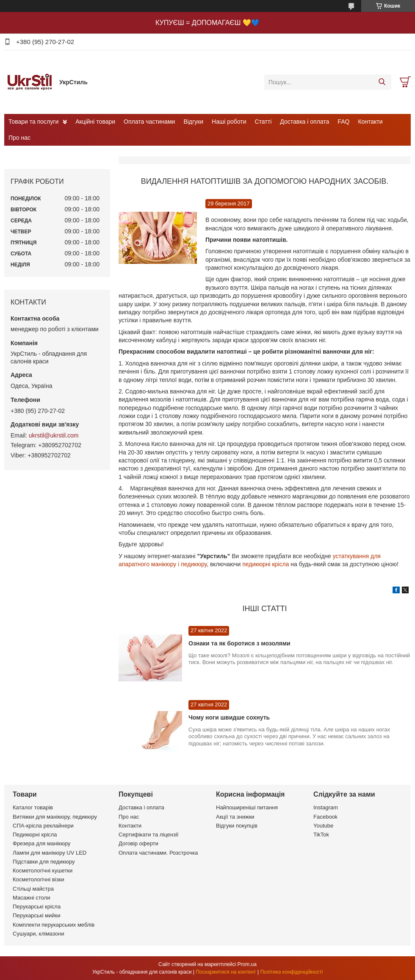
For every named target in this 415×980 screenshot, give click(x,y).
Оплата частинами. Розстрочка (158, 853)
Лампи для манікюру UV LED (50, 853)
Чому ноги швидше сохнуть (229, 717)
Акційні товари (95, 122)
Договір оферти (138, 843)
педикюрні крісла (266, 564)
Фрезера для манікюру (41, 843)
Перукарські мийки (36, 915)
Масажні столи (31, 898)
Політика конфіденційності (291, 972)
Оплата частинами (149, 122)
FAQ (343, 122)
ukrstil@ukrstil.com (54, 435)
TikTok (321, 835)
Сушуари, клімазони (38, 934)
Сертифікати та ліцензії (148, 835)
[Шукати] (382, 82)
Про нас (19, 138)
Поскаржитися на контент (226, 972)
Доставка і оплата (304, 122)
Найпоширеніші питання (247, 807)
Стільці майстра (33, 889)
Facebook (325, 817)
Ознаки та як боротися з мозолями (239, 643)
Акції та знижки (235, 817)
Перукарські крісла (37, 907)
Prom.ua (247, 964)
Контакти (370, 122)
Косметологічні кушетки (43, 871)
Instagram (326, 807)
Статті (263, 122)
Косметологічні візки (39, 879)
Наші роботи (229, 122)
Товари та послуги (33, 122)
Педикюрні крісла (35, 835)
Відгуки (193, 122)
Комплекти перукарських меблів (54, 925)
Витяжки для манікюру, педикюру (55, 817)
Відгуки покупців (237, 826)
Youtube (323, 826)
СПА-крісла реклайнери (43, 826)
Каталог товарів (33, 807)
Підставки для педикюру (44, 862)
